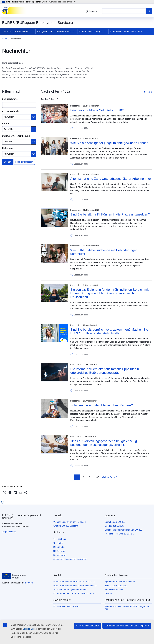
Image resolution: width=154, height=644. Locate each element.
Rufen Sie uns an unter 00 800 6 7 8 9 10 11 (74, 582)
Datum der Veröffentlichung (16, 136)
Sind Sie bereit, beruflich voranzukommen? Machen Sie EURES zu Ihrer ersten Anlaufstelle (109, 331)
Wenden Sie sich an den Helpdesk (69, 522)
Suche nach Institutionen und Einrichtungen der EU (127, 608)
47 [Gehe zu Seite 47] (98, 477)
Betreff (6, 124)
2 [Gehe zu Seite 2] (83, 477)
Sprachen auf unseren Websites (120, 582)
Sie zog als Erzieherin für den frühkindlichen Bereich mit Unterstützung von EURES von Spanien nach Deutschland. (109, 293)
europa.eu (28, 583)
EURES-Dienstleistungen (90, 32)
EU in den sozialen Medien (66, 606)
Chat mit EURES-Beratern (66, 526)
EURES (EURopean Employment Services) (22, 517)
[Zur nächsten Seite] (110, 477)
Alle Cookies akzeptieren (88, 626)
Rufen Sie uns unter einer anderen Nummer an (75, 586)
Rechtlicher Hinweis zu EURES (119, 534)
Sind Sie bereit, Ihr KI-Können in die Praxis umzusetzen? (110, 214)
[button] (5, 493)
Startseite (8, 32)
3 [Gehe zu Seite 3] (90, 477)
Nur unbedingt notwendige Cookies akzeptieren (127, 626)
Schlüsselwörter (10, 99)
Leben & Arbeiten (63, 32)
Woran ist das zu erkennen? (63, 2)
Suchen (7, 162)
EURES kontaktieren (119, 32)
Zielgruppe (7, 148)
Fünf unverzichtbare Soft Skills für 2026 (98, 110)
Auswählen (9, 117)
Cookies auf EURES (114, 526)
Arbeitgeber (42, 32)
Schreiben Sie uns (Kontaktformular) (70, 590)
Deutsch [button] (91, 11)
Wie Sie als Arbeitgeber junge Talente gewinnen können (109, 143)
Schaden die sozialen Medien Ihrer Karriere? (102, 405)
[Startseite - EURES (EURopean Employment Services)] (15, 10)
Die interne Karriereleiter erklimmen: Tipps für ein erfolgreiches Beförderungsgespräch (105, 371)
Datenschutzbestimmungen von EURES (123, 530)
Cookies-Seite (29, 629)
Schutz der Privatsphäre (116, 586)
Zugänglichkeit (9, 532)
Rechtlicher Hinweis (114, 590)
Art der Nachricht (11, 111)
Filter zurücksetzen (24, 162)
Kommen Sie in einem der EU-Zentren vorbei (74, 593)
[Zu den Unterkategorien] (32, 32)
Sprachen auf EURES (115, 522)
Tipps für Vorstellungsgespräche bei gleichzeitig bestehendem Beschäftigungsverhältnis (104, 443)
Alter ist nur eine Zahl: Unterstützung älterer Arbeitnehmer (111, 179)
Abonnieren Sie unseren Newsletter (70, 559)
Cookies (109, 593)
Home (5, 39)
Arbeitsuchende (22, 32)
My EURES (136, 32)
